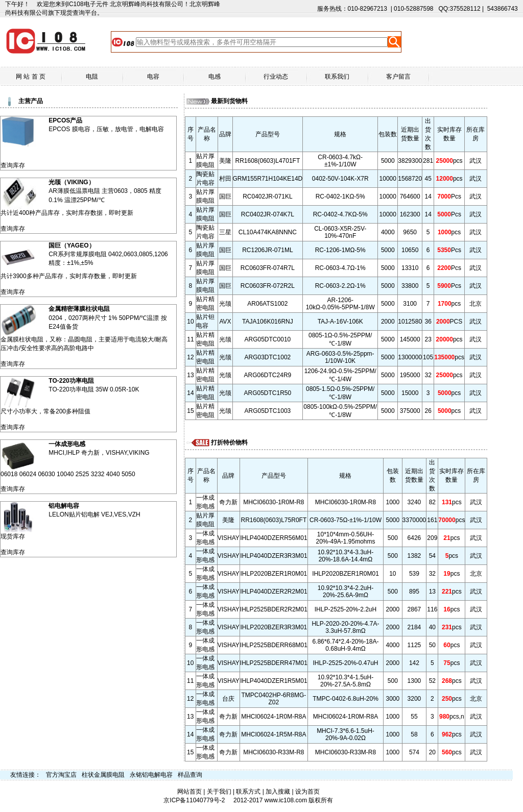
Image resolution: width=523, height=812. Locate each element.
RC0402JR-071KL (267, 196)
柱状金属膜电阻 (103, 775)
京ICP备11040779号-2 (194, 800)
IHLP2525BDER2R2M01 (274, 609)
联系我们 (337, 77)
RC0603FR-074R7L (268, 268)
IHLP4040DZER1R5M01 (274, 681)
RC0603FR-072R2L (268, 286)
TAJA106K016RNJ (268, 322)
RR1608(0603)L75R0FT (274, 520)
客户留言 (398, 77)
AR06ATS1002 (267, 304)
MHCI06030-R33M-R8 (274, 752)
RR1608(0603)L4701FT (268, 161)
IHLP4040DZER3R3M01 (274, 556)
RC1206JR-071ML (267, 250)
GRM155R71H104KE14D (268, 179)
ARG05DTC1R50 (268, 393)
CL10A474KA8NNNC (268, 232)
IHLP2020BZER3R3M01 (274, 627)
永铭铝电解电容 (151, 775)
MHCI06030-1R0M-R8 (274, 502)
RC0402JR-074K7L (268, 214)
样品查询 (190, 775)
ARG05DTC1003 (268, 411)
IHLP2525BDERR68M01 (274, 645)
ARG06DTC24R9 (268, 375)
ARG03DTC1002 (268, 357)
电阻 (92, 77)
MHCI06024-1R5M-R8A (274, 734)
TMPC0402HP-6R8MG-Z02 (274, 699)
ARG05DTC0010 (268, 339)
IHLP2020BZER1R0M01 (274, 574)
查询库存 (13, 165)
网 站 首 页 (31, 77)
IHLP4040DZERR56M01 (274, 538)
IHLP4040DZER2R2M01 (274, 592)
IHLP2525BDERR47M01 (274, 663)
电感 (215, 77)
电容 (153, 77)
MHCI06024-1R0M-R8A (274, 717)
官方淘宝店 (61, 775)
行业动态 (276, 77)
